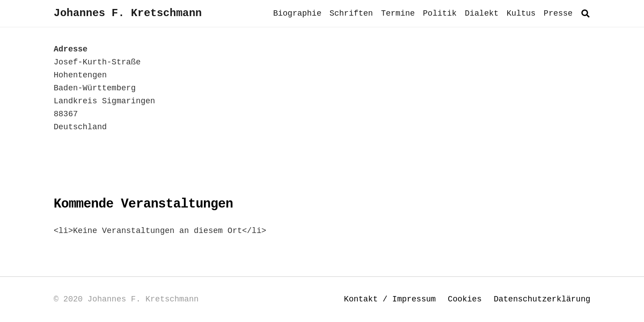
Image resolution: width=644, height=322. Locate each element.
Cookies (465, 299)
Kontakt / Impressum (390, 299)
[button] (585, 13)
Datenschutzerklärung (542, 299)
